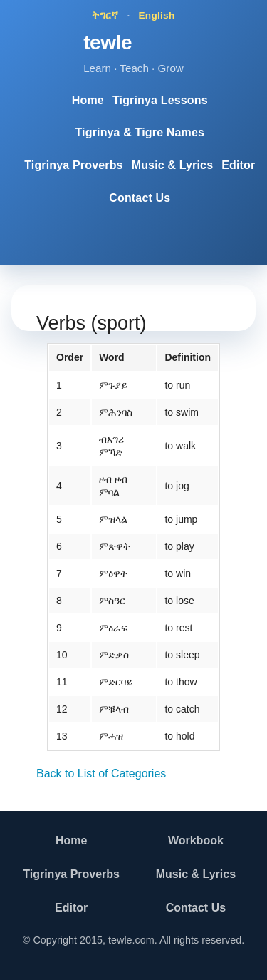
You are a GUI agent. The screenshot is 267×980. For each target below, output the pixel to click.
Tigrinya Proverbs (73, 165)
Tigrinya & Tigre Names (140, 132)
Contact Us (140, 198)
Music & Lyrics (173, 165)
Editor (238, 165)
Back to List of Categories (101, 774)
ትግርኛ (105, 15)
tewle (108, 42)
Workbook (196, 841)
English (157, 15)
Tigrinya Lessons (160, 100)
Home (88, 100)
